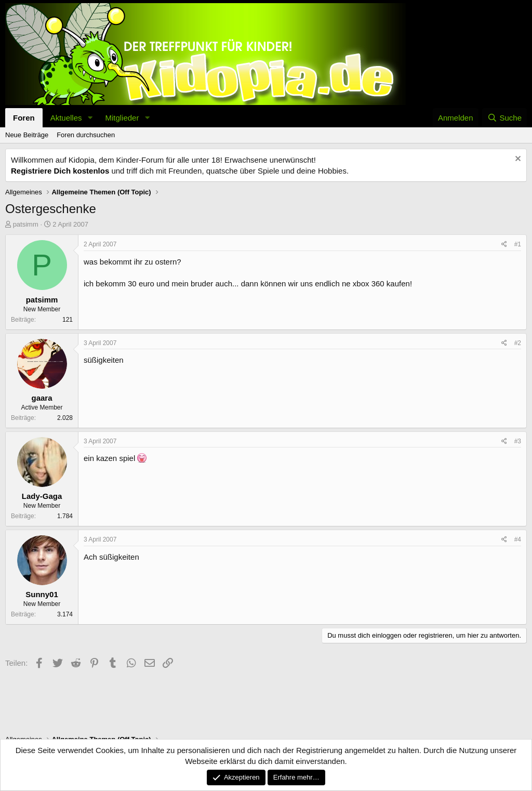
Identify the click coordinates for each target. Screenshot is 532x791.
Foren (24, 118)
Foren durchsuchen (86, 135)
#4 (518, 539)
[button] (90, 118)
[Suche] (504, 118)
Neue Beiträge (27, 135)
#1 (518, 244)
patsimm (26, 224)
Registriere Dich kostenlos (60, 171)
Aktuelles (66, 118)
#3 (518, 441)
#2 (518, 343)
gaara (42, 398)
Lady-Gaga (42, 496)
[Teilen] (504, 245)
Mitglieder (122, 118)
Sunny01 (42, 594)
